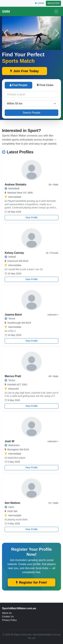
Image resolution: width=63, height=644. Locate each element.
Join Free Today (25, 71)
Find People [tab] (18, 85)
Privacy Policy (9, 620)
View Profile (32, 217)
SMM (6, 11)
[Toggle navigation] (56, 11)
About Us (7, 613)
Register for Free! (32, 582)
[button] (57, 33)
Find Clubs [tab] (45, 85)
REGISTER (53, 3)
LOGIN (39, 3)
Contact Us (8, 616)
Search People (32, 113)
